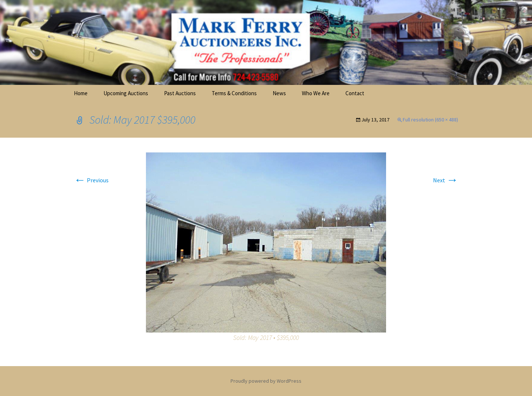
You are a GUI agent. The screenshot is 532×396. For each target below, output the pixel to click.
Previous (91, 180)
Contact (355, 93)
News (279, 93)
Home (81, 93)
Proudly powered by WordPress (266, 381)
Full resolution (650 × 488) (430, 120)
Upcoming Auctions (126, 93)
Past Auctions (180, 93)
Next (446, 180)
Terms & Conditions (234, 93)
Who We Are (316, 93)
